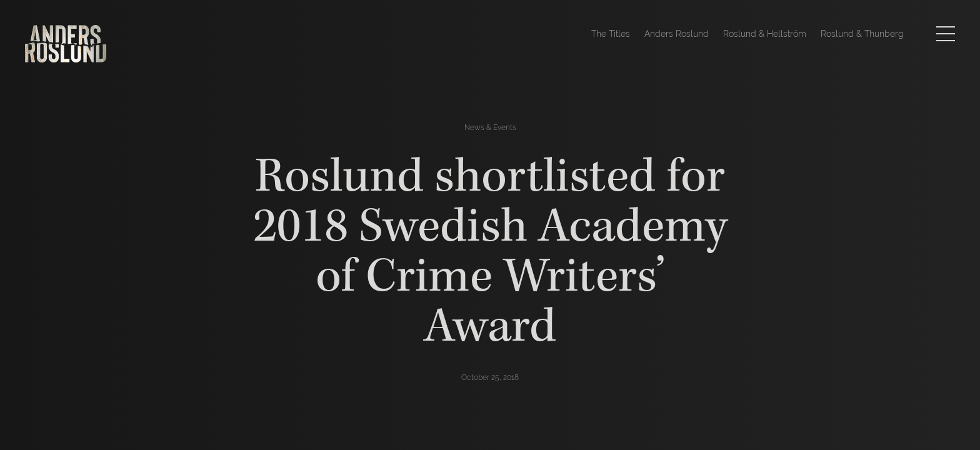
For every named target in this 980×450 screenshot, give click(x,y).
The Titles (611, 34)
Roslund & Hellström (765, 34)
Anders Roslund (677, 34)
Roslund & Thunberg (862, 34)
